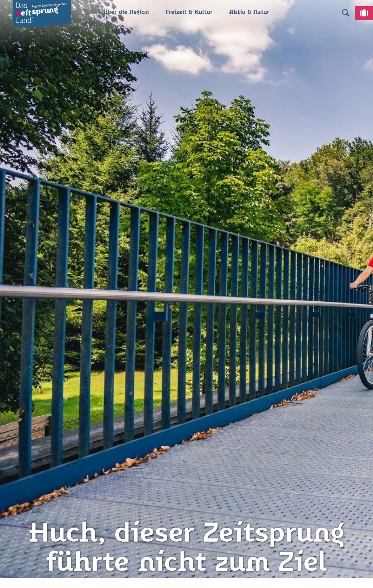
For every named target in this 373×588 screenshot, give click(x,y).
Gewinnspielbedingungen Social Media (186, 495)
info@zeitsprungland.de (95, 480)
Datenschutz (186, 457)
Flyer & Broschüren (186, 480)
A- (177, 577)
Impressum (186, 446)
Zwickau (15, 239)
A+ (195, 577)
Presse (187, 468)
